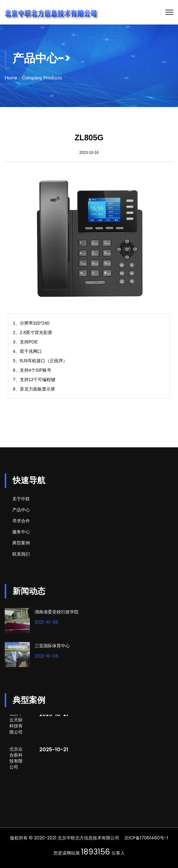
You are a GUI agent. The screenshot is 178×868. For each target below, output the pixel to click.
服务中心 (21, 532)
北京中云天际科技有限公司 (16, 723)
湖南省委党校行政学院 (57, 612)
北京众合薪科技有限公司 (16, 758)
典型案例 (21, 543)
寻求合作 (21, 521)
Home (11, 78)
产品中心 (21, 510)
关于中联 (21, 499)
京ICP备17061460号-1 (146, 838)
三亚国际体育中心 (52, 646)
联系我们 (21, 554)
